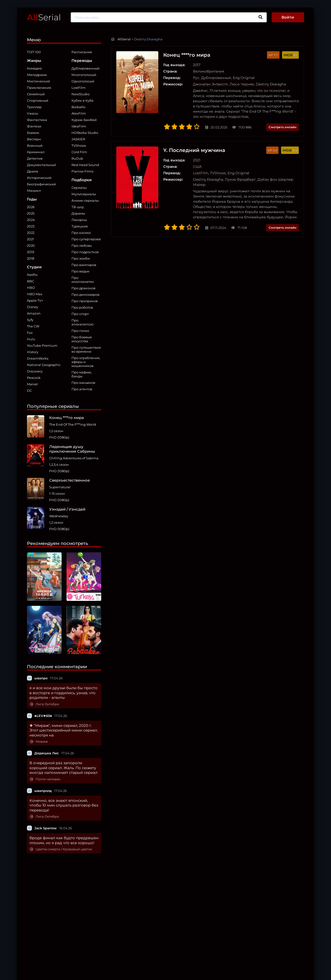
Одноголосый (83, 81)
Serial (44, 17)
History (33, 352)
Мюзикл (34, 191)
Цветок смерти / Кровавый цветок (61, 849)
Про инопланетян (83, 280)
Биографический (41, 184)
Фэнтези (34, 126)
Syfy (30, 320)
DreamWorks (38, 358)
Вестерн (34, 139)
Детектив (35, 158)
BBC (31, 281)
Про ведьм (80, 271)
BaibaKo (78, 107)
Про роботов (82, 307)
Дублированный (85, 68)
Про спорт (80, 314)
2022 (31, 233)
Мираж (39, 742)
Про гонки (80, 331)
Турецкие (80, 226)
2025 (31, 213)
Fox (30, 333)
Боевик (33, 133)
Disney (33, 307)
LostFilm (79, 88)
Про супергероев (86, 239)
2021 (30, 239)
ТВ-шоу (78, 207)
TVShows (79, 146)
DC (29, 391)
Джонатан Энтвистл (210, 84)
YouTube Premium (42, 345)
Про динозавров (85, 294)
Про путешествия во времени (86, 349)
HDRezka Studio (85, 133)
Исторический (39, 178)
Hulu (31, 339)
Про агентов (82, 389)
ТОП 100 (34, 52)
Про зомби (81, 258)
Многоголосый (84, 75)
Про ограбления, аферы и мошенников (86, 362)
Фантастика (37, 120)
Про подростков (85, 252)
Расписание (82, 52)
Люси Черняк (242, 84)
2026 (31, 207)
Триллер (34, 107)
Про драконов (83, 288)
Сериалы (79, 188)
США (197, 167)
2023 (31, 226)
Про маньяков (83, 383)
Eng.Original (244, 78)
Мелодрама (37, 75)
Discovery (35, 371)
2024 (31, 220)
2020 (31, 245)
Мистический (38, 81)
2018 (31, 258)
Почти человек (45, 779)
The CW (33, 326)
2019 (31, 252)
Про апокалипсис (83, 322)
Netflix (32, 275)
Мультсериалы (84, 194)
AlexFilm (79, 113)
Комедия (34, 68)
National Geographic (44, 365)
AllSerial (124, 39)
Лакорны (79, 220)
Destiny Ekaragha (271, 84)
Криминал (36, 152)
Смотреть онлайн (283, 127)
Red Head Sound (85, 165)
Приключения (39, 88)
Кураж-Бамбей (84, 120)
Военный (35, 146)
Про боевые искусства (82, 339)
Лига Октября (44, 704)
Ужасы (33, 113)
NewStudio (81, 94)
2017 (197, 65)
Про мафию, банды (82, 374)
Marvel (32, 384)
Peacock (34, 378)
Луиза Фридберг (240, 179)
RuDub (77, 158)
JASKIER (78, 139)
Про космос (81, 233)
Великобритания (209, 71)
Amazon (34, 313)
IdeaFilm (79, 126)
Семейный (36, 94)
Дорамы (78, 213)
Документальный (41, 165)
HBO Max (35, 294)
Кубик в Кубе (83, 100)
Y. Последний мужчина (194, 150)
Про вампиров (84, 265)
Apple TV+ (35, 300)
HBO (31, 288)
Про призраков (85, 301)
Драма (33, 171)
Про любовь (82, 245)
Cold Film (79, 152)
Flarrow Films (82, 171)
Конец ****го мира (187, 55)
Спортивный (38, 100)
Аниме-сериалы (85, 200)
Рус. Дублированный (212, 78)
